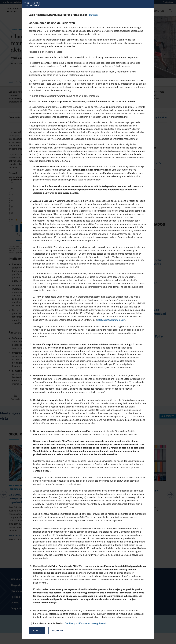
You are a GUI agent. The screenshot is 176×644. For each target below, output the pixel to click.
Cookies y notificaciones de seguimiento (86, 623)
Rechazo (57, 631)
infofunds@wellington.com (111, 320)
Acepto (37, 631)
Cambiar (94, 15)
